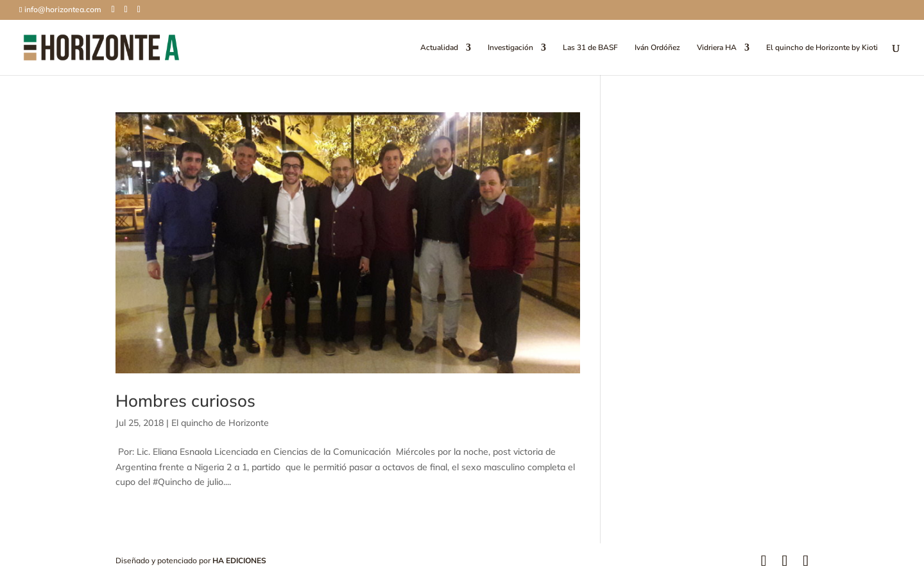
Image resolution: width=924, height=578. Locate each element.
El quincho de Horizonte (220, 423)
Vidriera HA (717, 48)
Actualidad (439, 48)
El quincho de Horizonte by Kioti (822, 48)
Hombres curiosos (185, 401)
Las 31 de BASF (590, 48)
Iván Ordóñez (657, 48)
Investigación (510, 48)
